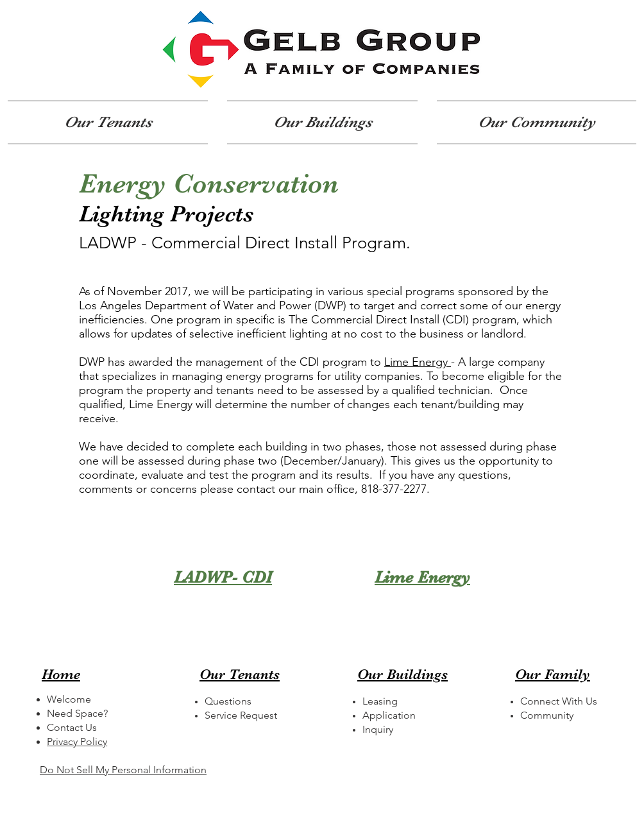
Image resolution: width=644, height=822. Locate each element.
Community (547, 715)
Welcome (69, 699)
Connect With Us (559, 701)
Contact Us (72, 727)
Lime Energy (418, 362)
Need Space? (77, 713)
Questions (228, 701)
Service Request (241, 715)
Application (389, 715)
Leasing (380, 701)
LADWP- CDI (223, 577)
